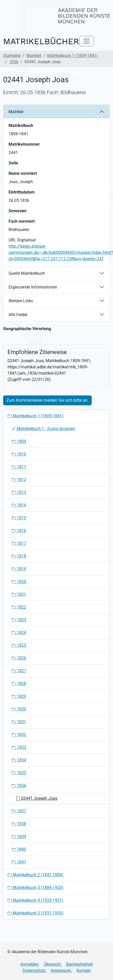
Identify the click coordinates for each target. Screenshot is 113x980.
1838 (19, 824)
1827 (19, 671)
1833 (19, 747)
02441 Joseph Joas (37, 798)
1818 (19, 556)
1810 (19, 454)
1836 (14, 62)
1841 (19, 862)
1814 (19, 505)
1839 (19, 837)
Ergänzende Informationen (33, 287)
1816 (19, 531)
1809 (19, 441)
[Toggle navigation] (87, 41)
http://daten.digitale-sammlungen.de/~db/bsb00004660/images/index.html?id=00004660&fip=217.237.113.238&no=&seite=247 (61, 252)
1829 (19, 696)
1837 (19, 811)
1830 (19, 709)
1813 (19, 492)
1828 (19, 684)
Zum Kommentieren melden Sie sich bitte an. (47, 400)
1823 (19, 620)
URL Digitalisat (22, 240)
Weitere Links (21, 301)
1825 (19, 645)
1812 (19, 480)
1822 (19, 607)
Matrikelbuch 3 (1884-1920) (36, 888)
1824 (19, 633)
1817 (19, 543)
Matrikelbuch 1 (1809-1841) (73, 56)
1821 (19, 594)
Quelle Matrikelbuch (27, 273)
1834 (19, 760)
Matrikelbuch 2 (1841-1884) (36, 875)
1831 (19, 722)
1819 (19, 569)
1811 (19, 467)
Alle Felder (18, 315)
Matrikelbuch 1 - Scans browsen (43, 429)
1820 (19, 582)
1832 (19, 735)
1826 (19, 658)
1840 (19, 849)
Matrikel (34, 56)
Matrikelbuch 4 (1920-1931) (36, 900)
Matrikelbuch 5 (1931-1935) (36, 913)
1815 (19, 518)
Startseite (12, 56)
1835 (19, 773)
